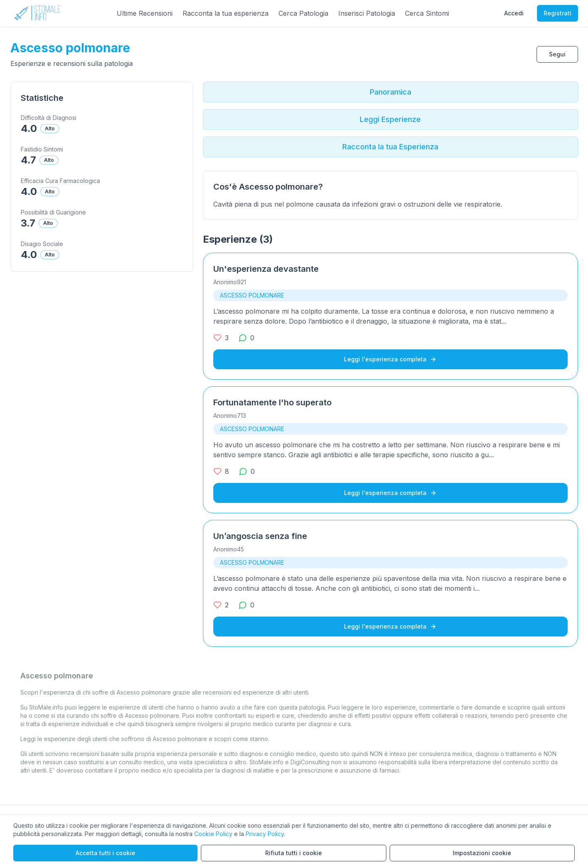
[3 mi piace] (221, 338)
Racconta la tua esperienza (226, 13)
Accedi (514, 13)
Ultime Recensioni (145, 13)
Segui (557, 54)
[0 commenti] (246, 338)
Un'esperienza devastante (266, 269)
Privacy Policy (265, 834)
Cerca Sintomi (427, 13)
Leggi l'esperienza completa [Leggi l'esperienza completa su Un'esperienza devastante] (390, 359)
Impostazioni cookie (482, 853)
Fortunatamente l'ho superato (272, 402)
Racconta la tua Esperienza (390, 147)
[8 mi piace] (221, 471)
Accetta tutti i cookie (105, 853)
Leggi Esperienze (390, 119)
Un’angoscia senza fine (260, 536)
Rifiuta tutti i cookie (294, 853)
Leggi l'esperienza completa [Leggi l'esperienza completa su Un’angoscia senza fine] (390, 626)
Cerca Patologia (303, 13)
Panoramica (390, 92)
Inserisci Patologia (367, 13)
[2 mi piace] (221, 605)
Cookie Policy (213, 834)
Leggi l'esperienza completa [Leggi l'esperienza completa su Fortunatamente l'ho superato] (390, 493)
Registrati (558, 13)
